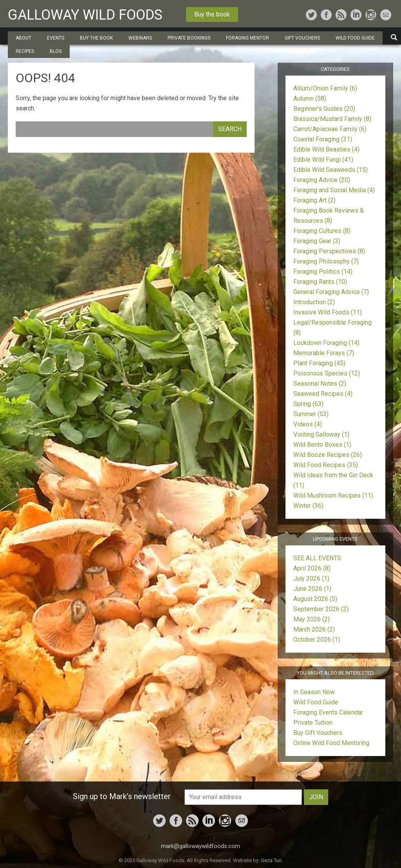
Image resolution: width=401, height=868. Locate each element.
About (23, 38)
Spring (308, 404)
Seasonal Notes (320, 383)
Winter (308, 506)
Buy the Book (96, 38)
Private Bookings (189, 38)
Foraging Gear (317, 241)
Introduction (314, 302)
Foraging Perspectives (329, 251)
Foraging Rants (320, 282)
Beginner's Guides (324, 109)
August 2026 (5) (315, 599)
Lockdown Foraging (326, 343)
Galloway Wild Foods (85, 15)
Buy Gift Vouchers (318, 733)
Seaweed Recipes (323, 394)
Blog (56, 51)
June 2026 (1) (312, 589)
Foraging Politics (323, 272)
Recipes (25, 51)
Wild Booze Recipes (328, 455)
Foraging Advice (322, 180)
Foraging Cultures (322, 231)
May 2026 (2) (312, 619)
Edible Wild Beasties (326, 149)
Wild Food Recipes (326, 465)
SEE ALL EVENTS (317, 558)
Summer (311, 414)
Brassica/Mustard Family (332, 119)
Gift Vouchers (302, 38)
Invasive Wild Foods (328, 312)
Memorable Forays (324, 353)
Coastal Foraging (323, 139)
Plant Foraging (319, 363)
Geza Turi (271, 860)
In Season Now (314, 692)
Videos (308, 424)
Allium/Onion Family (325, 88)
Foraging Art (314, 200)
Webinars (140, 38)
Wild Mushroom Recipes (333, 495)
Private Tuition (313, 723)
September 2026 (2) (321, 609)
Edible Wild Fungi (323, 160)
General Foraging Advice (331, 292)
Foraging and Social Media (334, 190)
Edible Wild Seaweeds (331, 170)
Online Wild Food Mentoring (331, 743)
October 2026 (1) (317, 640)
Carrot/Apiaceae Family (330, 129)
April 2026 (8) (312, 568)
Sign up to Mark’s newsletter (122, 796)
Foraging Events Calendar (328, 712)
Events (56, 38)
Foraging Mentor (247, 38)
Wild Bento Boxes (322, 445)
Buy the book (212, 14)
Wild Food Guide (355, 38)
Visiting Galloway (321, 434)
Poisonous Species (327, 373)
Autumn (310, 98)
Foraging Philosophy (326, 261)
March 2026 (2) (314, 629)
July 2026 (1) (311, 578)
